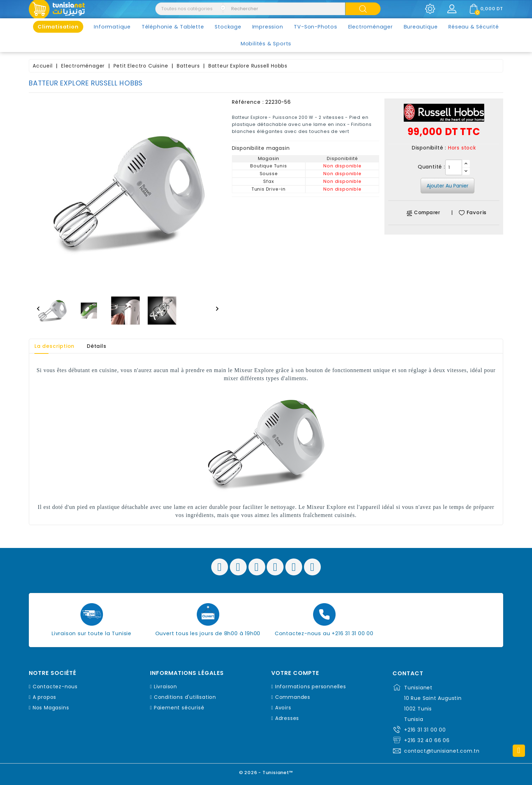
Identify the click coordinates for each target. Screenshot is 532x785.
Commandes (293, 697)
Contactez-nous (55, 687)
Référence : (248, 102)
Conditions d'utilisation (185, 697)
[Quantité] (454, 167)
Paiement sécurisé (179, 708)
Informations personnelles (311, 687)
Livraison (166, 687)
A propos (44, 697)
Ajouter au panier (447, 186)
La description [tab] (54, 346)
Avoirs (283, 708)
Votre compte (295, 673)
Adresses (287, 718)
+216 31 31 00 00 (425, 730)
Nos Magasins (51, 708)
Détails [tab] (97, 346)
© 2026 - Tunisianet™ (266, 773)
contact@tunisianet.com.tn (442, 751)
